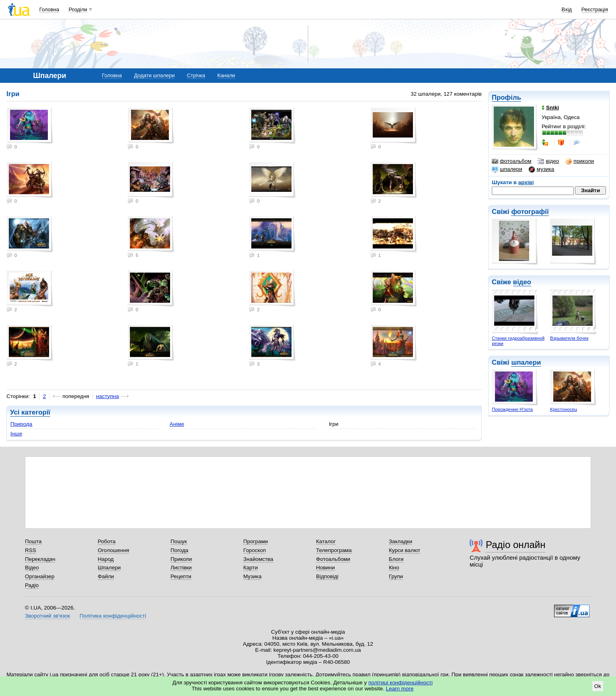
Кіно (394, 568)
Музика (252, 576)
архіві (526, 182)
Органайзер (40, 576)
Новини (325, 568)
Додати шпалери (154, 75)
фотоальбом (511, 161)
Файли (106, 576)
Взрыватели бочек (569, 338)
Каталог (326, 541)
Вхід (567, 9)
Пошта (33, 541)
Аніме (177, 424)
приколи (580, 161)
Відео (32, 568)
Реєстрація (595, 9)
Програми (256, 541)
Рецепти (181, 576)
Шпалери (109, 568)
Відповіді (327, 576)
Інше (16, 434)
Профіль (506, 98)
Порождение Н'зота (512, 409)
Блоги (396, 559)
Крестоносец (564, 409)
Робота (107, 541)
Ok (598, 686)
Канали (226, 75)
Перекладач (40, 559)
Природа (22, 424)
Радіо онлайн (516, 545)
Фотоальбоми (333, 559)
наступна (108, 396)
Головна (49, 9)
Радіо (32, 585)
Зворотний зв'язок (47, 616)
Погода (179, 550)
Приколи (181, 559)
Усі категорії (30, 412)
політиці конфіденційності (400, 683)
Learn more (400, 689)
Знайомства (258, 559)
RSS (31, 550)
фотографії (530, 212)
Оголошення (113, 550)
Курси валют (405, 550)
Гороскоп (255, 550)
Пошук (179, 541)
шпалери (507, 169)
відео (548, 161)
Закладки (400, 541)
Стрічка (196, 75)
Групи (396, 576)
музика (541, 169)
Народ (106, 559)
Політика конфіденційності (113, 616)
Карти (251, 568)
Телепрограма (334, 550)
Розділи (78, 9)
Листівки (181, 568)
